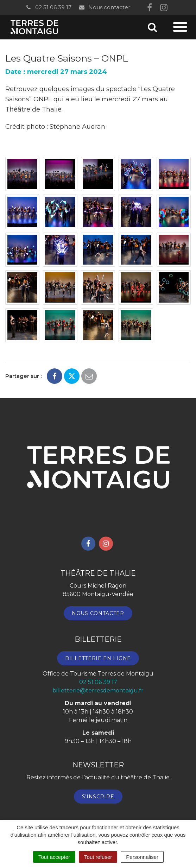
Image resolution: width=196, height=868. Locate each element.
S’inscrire (98, 797)
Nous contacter (104, 7)
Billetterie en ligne (98, 658)
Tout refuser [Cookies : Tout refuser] (98, 857)
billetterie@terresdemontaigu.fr (98, 690)
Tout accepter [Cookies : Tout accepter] (54, 857)
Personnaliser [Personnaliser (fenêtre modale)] (142, 857)
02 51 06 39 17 (48, 7)
